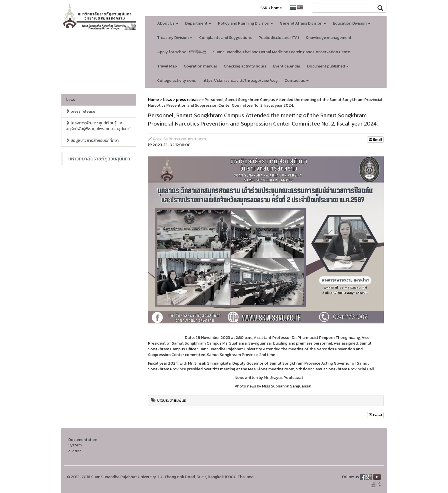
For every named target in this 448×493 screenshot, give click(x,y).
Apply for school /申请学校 (182, 52)
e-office (75, 451)
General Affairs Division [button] (303, 23)
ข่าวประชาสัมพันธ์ (172, 400)
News (70, 100)
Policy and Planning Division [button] (245, 23)
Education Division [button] (352, 23)
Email (375, 140)
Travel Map (167, 66)
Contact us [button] (297, 80)
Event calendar (287, 66)
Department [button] (198, 23)
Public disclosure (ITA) (279, 38)
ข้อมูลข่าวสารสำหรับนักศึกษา (92, 141)
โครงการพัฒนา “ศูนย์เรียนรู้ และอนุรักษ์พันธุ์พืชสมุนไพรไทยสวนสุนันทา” (98, 126)
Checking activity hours (245, 66)
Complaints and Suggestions (225, 38)
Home (153, 100)
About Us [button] (168, 23)
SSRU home (271, 8)
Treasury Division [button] (175, 38)
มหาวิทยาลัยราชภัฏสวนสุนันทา (99, 159)
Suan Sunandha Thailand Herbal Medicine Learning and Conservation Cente (282, 52)
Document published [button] (328, 66)
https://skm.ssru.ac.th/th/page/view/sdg (240, 80)
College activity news (176, 80)
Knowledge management (329, 38)
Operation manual (200, 66)
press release (80, 111)
